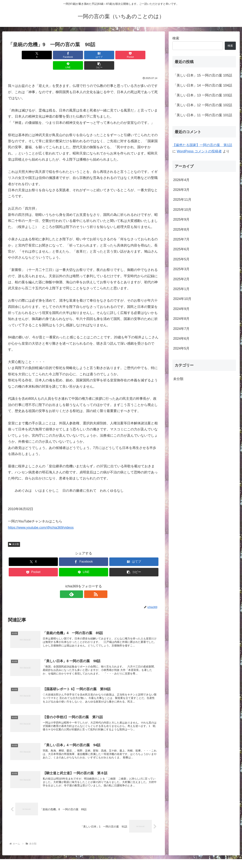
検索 (176, 38)
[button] (147, 55)
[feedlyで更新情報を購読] (79, 584)
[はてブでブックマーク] (71, 55)
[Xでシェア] (20, 55)
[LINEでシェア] (122, 55)
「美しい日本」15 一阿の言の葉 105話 (203, 75)
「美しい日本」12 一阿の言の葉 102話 (203, 105)
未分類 (14, 534)
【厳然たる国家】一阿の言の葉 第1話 (202, 145)
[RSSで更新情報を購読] (88, 584)
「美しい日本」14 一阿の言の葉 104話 (203, 85)
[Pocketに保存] (96, 55)
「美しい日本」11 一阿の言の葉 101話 (203, 115)
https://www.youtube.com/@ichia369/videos (41, 517)
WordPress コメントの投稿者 (199, 151)
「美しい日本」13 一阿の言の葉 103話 (203, 95)
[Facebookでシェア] (45, 55)
